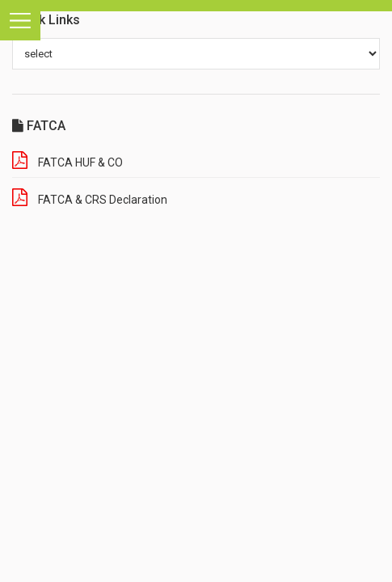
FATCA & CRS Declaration (103, 200)
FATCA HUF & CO (80, 162)
